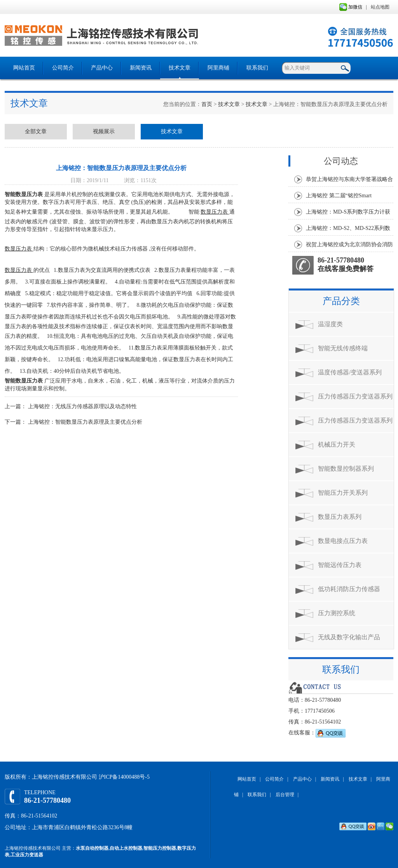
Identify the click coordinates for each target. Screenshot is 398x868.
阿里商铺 (218, 68)
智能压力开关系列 (343, 493)
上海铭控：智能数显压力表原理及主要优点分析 (85, 422)
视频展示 (104, 131)
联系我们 (257, 68)
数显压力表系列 (340, 517)
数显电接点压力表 (343, 541)
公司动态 (341, 161)
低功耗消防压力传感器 (349, 589)
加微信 (351, 7)
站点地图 (380, 7)
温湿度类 (330, 324)
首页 (207, 104)
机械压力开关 (337, 444)
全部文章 (36, 131)
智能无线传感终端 (343, 348)
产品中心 (102, 68)
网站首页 (24, 68)
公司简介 (63, 68)
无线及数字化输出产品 (349, 637)
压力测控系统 (337, 613)
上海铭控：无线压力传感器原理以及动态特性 (82, 406)
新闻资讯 (141, 68)
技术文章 (180, 68)
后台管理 (285, 795)
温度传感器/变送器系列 (350, 372)
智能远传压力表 (340, 565)
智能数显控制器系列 (346, 469)
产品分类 (341, 301)
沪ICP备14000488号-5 (124, 777)
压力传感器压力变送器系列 (355, 396)
